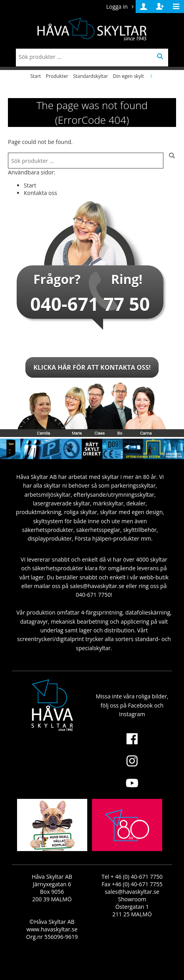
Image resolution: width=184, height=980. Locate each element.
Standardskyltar (90, 76)
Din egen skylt (128, 76)
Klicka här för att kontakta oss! (92, 367)
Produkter (57, 76)
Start (35, 76)
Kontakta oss (40, 193)
